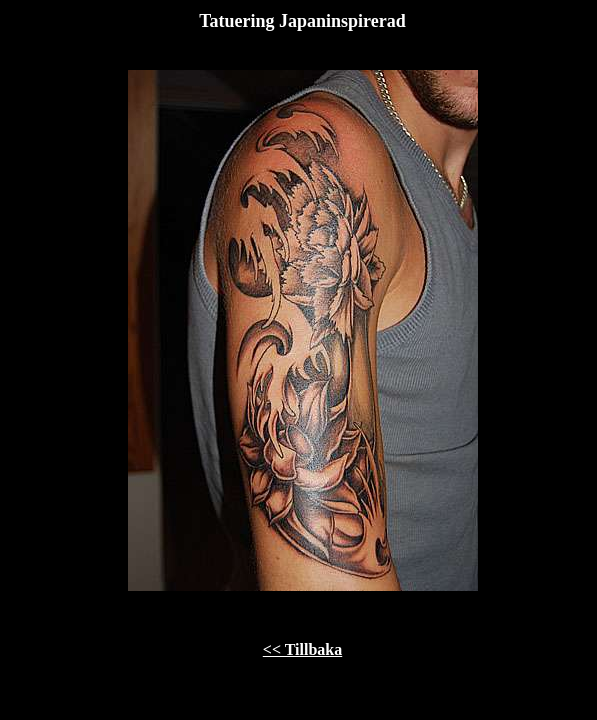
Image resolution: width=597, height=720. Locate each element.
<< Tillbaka (302, 649)
